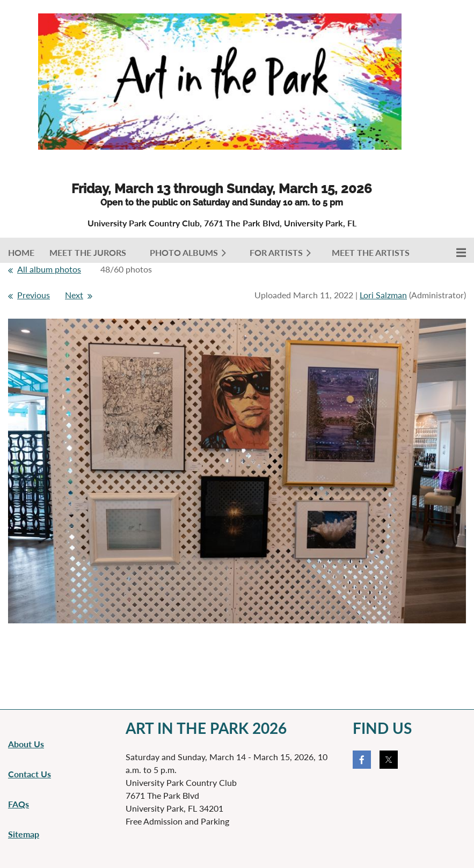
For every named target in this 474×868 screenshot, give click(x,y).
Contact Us (30, 774)
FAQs (19, 804)
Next (74, 295)
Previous (34, 295)
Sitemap (24, 834)
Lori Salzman (383, 295)
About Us (26, 744)
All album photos (49, 269)
